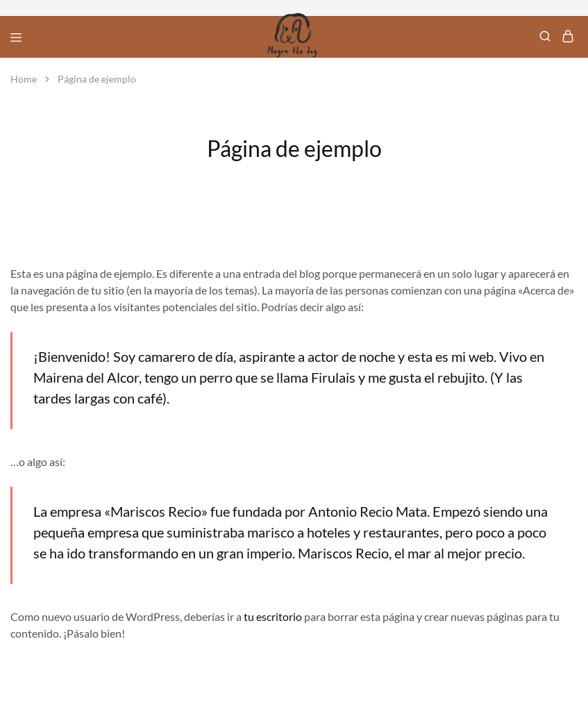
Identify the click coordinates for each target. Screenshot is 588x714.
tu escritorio (273, 616)
